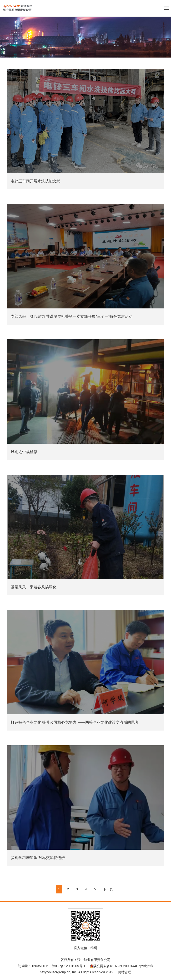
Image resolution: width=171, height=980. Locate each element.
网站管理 (125, 972)
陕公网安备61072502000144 (113, 966)
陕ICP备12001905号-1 (69, 966)
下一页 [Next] (108, 889)
